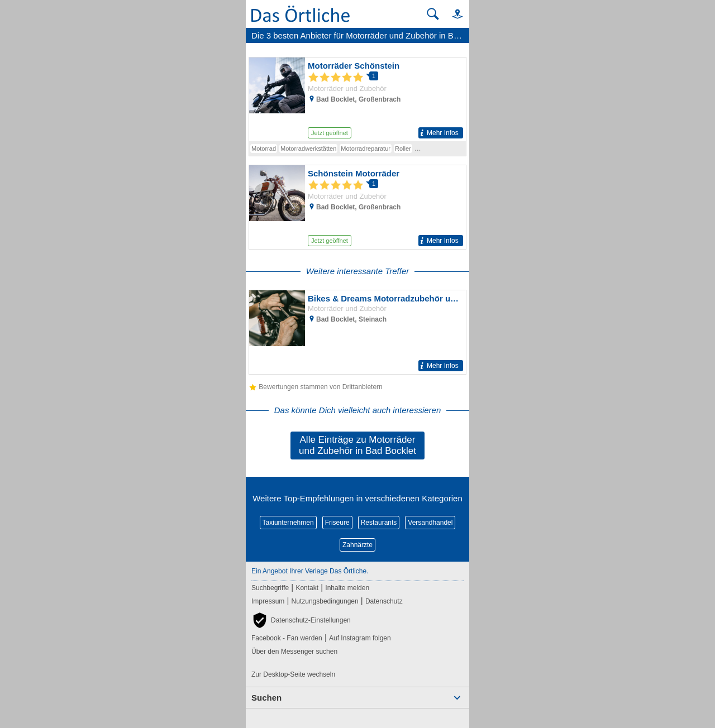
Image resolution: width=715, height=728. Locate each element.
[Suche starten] (433, 14)
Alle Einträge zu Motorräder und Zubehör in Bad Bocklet (357, 445)
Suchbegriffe (270, 588)
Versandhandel (430, 523)
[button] (452, 14)
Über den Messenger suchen (294, 652)
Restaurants (379, 523)
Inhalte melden (347, 588)
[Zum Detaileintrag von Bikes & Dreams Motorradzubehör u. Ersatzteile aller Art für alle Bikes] (357, 332)
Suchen (266, 698)
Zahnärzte (357, 545)
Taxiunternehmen (288, 523)
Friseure (337, 523)
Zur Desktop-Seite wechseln (293, 674)
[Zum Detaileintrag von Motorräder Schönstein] (357, 99)
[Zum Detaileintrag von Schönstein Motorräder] (357, 207)
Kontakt (307, 588)
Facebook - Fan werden (287, 638)
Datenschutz (384, 601)
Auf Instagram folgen (360, 638)
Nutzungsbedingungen (325, 601)
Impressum (268, 601)
